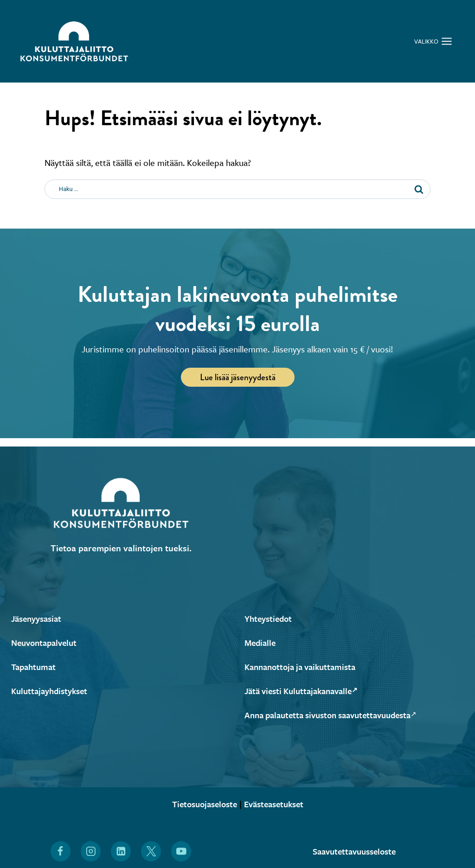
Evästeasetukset (276, 804)
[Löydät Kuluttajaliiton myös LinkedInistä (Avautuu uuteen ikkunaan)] (121, 851)
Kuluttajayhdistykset (52, 691)
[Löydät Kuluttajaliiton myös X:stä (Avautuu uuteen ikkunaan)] (151, 851)
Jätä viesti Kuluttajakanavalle (306, 691)
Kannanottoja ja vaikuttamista (304, 667)
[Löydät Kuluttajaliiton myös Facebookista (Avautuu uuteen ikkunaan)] (60, 851)
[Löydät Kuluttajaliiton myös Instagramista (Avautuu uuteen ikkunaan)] (90, 851)
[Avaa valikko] (433, 41)
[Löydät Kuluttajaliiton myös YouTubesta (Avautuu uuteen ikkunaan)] (181, 851)
